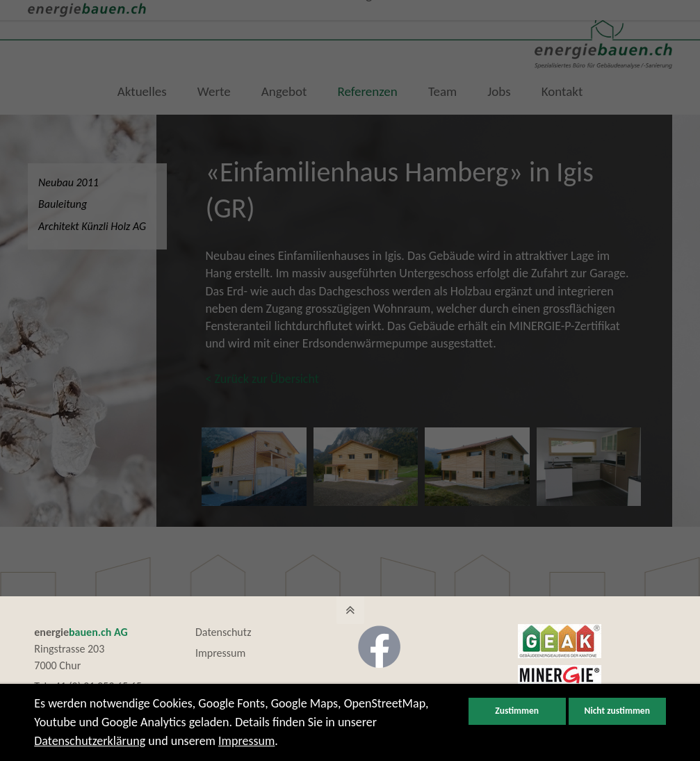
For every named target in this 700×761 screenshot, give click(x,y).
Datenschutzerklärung (90, 741)
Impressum (220, 654)
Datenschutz (223, 633)
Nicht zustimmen (617, 711)
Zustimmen (517, 711)
